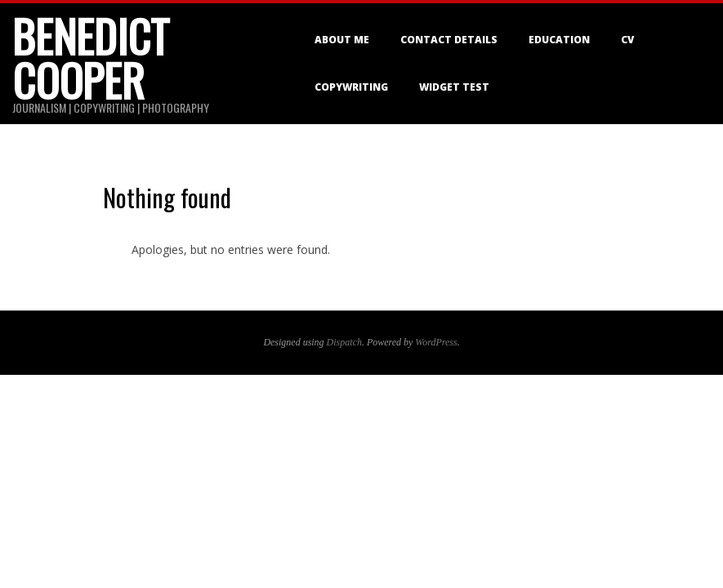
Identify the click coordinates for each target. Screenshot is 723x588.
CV (627, 40)
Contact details (449, 40)
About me (342, 40)
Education (559, 40)
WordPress (436, 342)
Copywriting (351, 87)
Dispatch (344, 342)
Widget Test (454, 87)
